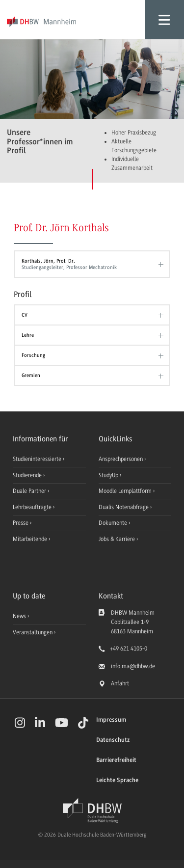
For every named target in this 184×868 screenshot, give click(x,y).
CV (25, 315)
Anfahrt (120, 683)
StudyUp (109, 475)
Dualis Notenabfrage (124, 507)
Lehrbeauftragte (33, 507)
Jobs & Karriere (118, 539)
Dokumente (114, 523)
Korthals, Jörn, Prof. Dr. (90, 264)
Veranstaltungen (33, 632)
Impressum (111, 720)
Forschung (33, 355)
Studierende (28, 475)
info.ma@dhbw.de (133, 666)
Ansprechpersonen (121, 459)
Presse (21, 523)
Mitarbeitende (31, 539)
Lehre (28, 335)
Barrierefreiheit (116, 760)
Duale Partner (30, 491)
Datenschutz (113, 740)
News (19, 616)
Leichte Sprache (117, 780)
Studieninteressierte (38, 459)
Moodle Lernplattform (126, 491)
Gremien (31, 375)
